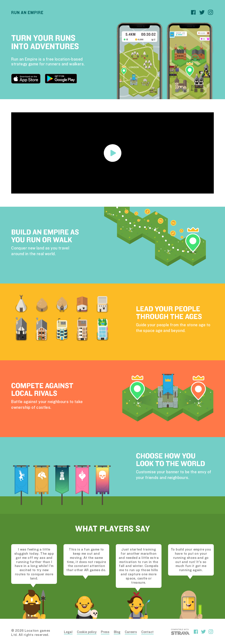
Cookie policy (87, 632)
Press (105, 632)
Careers (131, 632)
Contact (147, 632)
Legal (68, 632)
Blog (117, 632)
